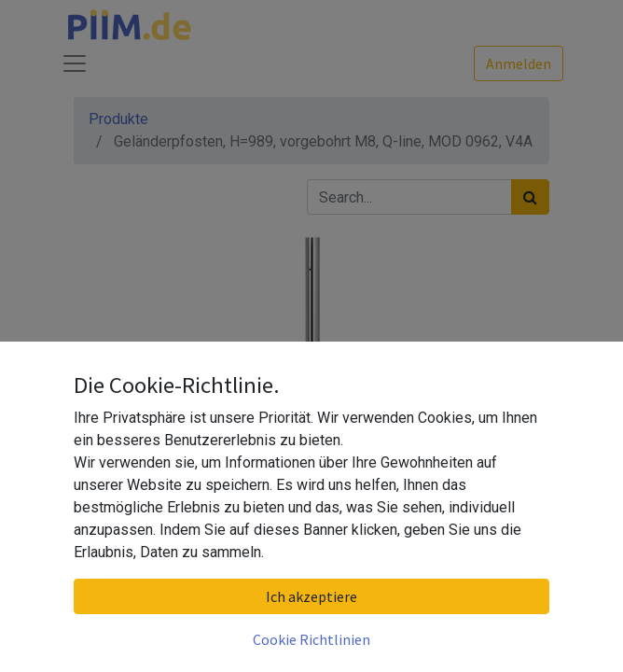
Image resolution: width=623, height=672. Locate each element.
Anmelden (519, 63)
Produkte (118, 119)
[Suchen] (530, 197)
